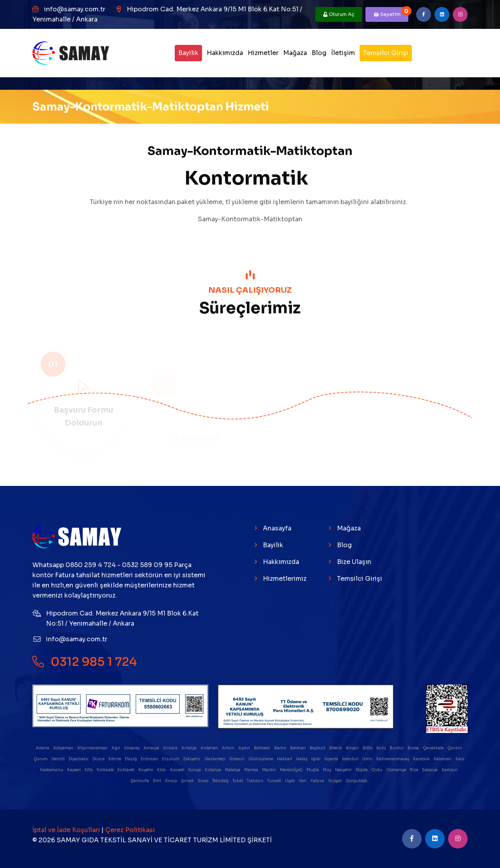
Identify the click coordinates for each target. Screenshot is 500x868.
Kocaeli (178, 770)
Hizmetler (263, 53)
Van (303, 781)
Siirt (157, 781)
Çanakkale (434, 748)
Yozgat (335, 781)
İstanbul (351, 759)
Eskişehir (192, 759)
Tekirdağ (221, 781)
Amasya (152, 748)
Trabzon (255, 781)
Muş (327, 770)
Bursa (414, 748)
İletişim (343, 53)
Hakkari (285, 759)
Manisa (252, 770)
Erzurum (171, 759)
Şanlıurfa (140, 781)
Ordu (377, 770)
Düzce (99, 759)
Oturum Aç (339, 14)
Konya (195, 770)
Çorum (41, 759)
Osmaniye (396, 770)
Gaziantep (215, 759)
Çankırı (455, 748)
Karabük (422, 759)
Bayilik (188, 53)
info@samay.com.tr (75, 9)
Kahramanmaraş (393, 759)
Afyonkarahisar (93, 748)
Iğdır (316, 759)
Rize (414, 770)
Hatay (302, 759)
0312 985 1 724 (85, 662)
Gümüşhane (261, 759)
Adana (43, 748)
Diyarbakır (79, 759)
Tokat (238, 781)
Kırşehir (146, 770)
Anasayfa (277, 528)
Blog (319, 53)
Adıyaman (64, 748)
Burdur (397, 748)
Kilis (89, 770)
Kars (460, 759)
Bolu (381, 748)
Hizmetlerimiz (285, 579)
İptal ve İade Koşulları (67, 830)
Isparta (332, 759)
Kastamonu (52, 770)
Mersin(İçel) (292, 770)
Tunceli (275, 781)
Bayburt (318, 748)
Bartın (281, 748)
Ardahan (210, 748)
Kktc (162, 770)
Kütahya (213, 770)
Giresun (237, 759)
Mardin (270, 770)
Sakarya (430, 770)
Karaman (443, 759)
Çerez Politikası (130, 830)
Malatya (233, 770)
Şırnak (188, 781)
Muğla (313, 770)
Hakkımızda (225, 53)
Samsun (450, 770)
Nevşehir (344, 770)
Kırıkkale (105, 770)
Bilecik (336, 748)
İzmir (368, 759)
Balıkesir (262, 748)
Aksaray (132, 748)
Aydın (245, 748)
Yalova (318, 781)
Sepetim (391, 12)
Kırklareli (126, 770)
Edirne (115, 759)
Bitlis (368, 748)
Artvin (229, 748)
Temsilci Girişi (386, 53)
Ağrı (116, 748)
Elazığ (131, 759)
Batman (298, 748)
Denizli (59, 759)
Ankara (171, 748)
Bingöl (353, 748)
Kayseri (74, 770)
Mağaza (295, 53)
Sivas (203, 781)
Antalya (189, 748)
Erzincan (150, 759)
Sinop (171, 781)
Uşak (290, 781)
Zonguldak (357, 781)
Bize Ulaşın (354, 562)
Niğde (362, 770)
